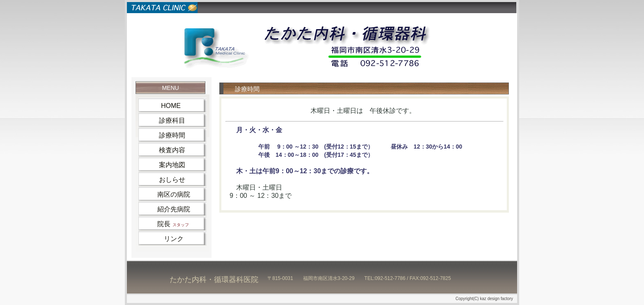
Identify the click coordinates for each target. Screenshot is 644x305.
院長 (167, 224)
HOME (162, 106)
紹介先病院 (167, 209)
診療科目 (165, 120)
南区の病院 (167, 194)
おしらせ (165, 180)
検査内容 (165, 150)
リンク (164, 239)
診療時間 (165, 135)
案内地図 (165, 165)
